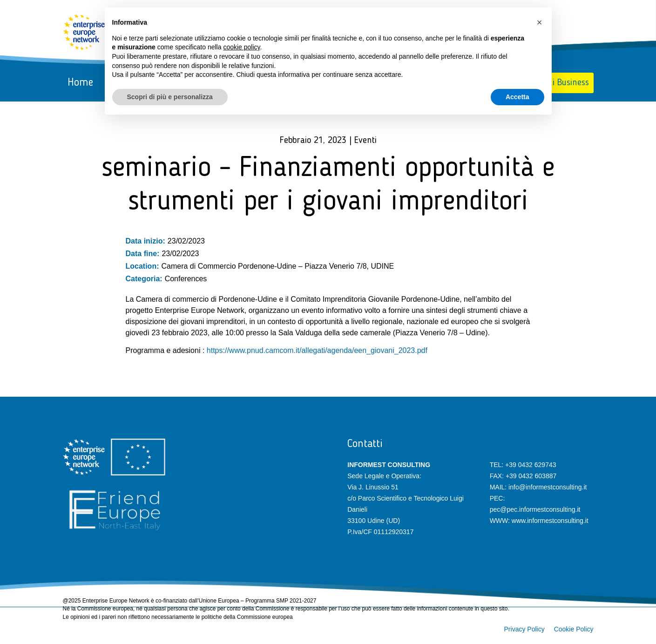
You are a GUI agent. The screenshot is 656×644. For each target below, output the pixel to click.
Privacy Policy (524, 629)
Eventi (365, 141)
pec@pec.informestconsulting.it (535, 509)
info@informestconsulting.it (548, 487)
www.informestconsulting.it (550, 521)
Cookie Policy (574, 629)
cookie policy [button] (241, 47)
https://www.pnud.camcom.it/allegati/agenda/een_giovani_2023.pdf (317, 350)
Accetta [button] (517, 97)
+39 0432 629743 (531, 465)
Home (80, 83)
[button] (540, 22)
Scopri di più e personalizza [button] (170, 97)
